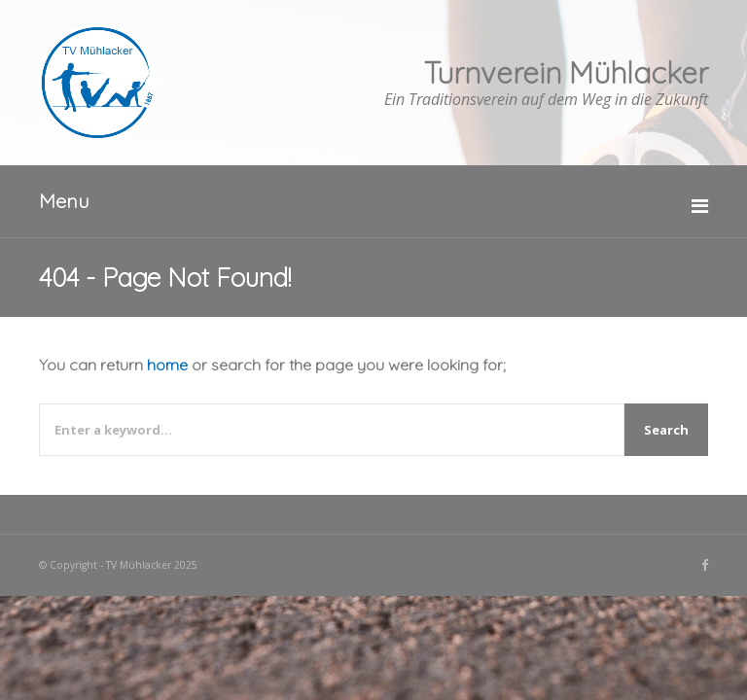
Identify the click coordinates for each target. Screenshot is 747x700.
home (167, 365)
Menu (64, 201)
